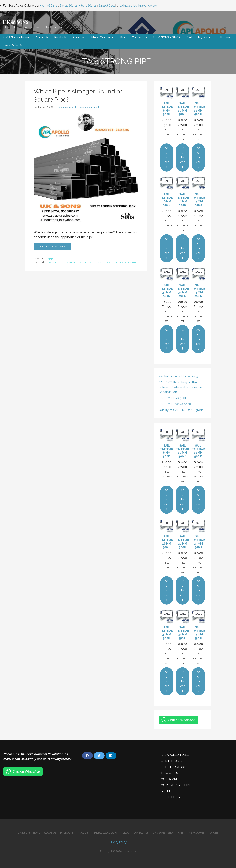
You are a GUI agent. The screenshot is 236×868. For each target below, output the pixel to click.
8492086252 (68, 5)
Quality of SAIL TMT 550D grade (181, 410)
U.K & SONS (15, 22)
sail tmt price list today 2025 (178, 376)
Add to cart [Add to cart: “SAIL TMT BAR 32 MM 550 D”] (182, 339)
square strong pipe (113, 262)
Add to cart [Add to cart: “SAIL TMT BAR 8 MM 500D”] (167, 157)
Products (60, 37)
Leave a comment (89, 107)
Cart (189, 37)
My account (206, 37)
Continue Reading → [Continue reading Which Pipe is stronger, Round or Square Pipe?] (53, 246)
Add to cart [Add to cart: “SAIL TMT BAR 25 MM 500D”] (198, 248)
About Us (42, 37)
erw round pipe (55, 262)
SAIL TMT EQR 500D (173, 398)
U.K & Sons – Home (16, 37)
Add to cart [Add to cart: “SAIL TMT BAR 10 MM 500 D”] (182, 157)
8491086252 (107, 5)
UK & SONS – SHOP (167, 37)
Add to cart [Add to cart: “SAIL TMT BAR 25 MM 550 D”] (198, 339)
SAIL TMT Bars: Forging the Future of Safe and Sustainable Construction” (180, 387)
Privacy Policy (118, 842)
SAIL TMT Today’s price (175, 404)
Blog (123, 37)
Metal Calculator (103, 37)
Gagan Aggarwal (67, 107)
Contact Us (140, 37)
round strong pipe (93, 262)
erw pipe (49, 258)
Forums (225, 37)
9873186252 (88, 5)
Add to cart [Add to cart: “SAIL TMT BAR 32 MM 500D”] (167, 339)
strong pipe (131, 262)
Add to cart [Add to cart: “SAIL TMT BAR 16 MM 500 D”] (167, 248)
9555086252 (49, 5)
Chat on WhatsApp (182, 720)
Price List (79, 37)
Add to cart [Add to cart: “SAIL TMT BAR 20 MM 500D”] (182, 248)
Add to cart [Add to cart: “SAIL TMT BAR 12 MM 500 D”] (198, 157)
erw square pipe (73, 262)
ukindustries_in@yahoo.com (139, 5)
